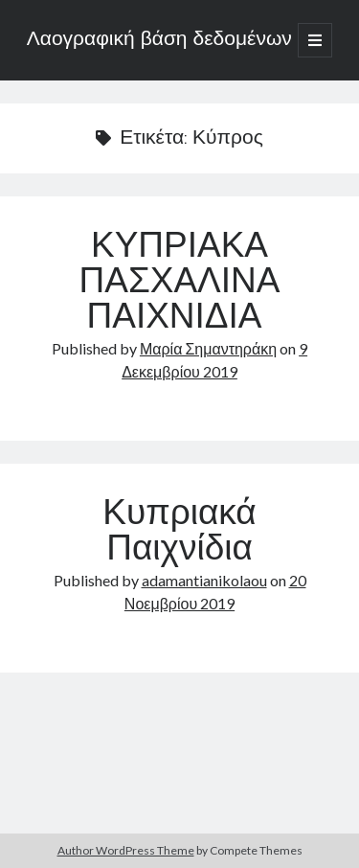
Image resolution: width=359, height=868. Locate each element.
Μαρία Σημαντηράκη (208, 348)
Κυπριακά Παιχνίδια (179, 533)
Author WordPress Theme (126, 850)
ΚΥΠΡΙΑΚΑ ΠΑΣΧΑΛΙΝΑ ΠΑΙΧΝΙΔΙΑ (179, 284)
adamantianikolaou (204, 580)
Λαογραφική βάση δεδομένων (159, 40)
